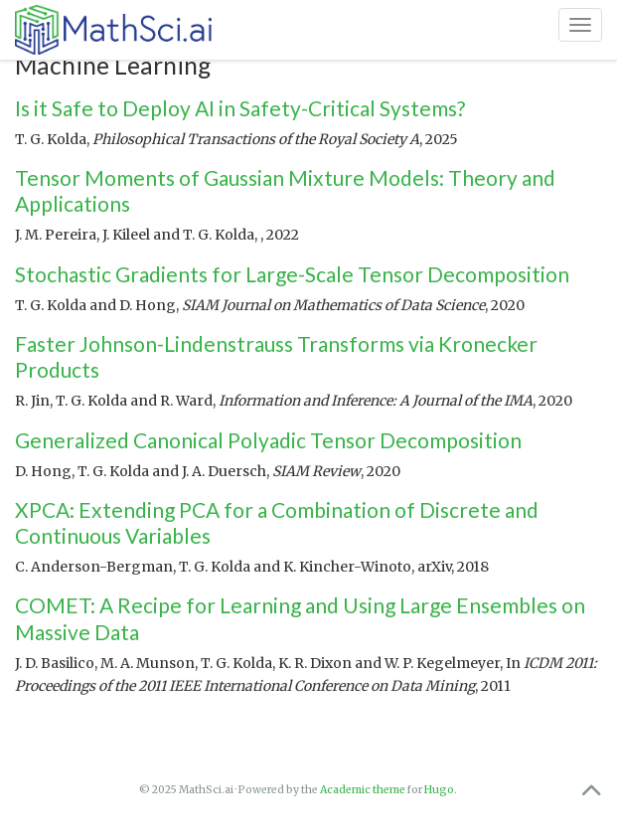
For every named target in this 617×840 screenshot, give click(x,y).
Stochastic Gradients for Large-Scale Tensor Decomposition (292, 274)
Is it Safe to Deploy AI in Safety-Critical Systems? (240, 108)
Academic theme (363, 790)
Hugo (439, 790)
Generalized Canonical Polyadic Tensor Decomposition (268, 440)
